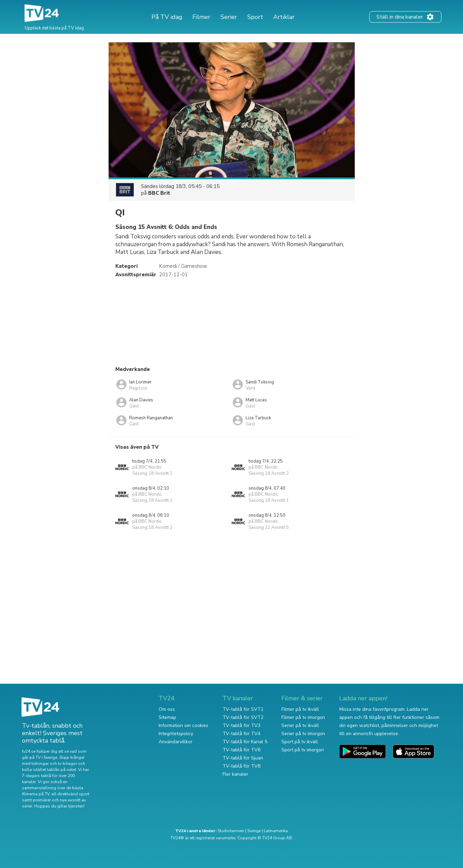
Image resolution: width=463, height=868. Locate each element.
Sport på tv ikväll (300, 742)
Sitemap (167, 717)
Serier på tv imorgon (303, 734)
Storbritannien (231, 831)
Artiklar (284, 17)
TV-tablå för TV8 (241, 766)
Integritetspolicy (176, 734)
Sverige (254, 831)
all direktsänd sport (70, 794)
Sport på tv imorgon (303, 750)
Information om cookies (183, 725)
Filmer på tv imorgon (303, 717)
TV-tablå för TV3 (241, 725)
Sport (255, 17)
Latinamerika (276, 831)
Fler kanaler (235, 774)
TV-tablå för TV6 (241, 750)
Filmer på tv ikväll (300, 709)
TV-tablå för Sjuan (243, 758)
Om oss (167, 709)
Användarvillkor (176, 742)
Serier (229, 17)
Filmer (201, 17)
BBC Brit (159, 193)
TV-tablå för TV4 (241, 734)
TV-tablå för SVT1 (243, 709)
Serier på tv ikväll (300, 725)
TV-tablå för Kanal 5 (245, 742)
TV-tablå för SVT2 (243, 717)
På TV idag (167, 17)
